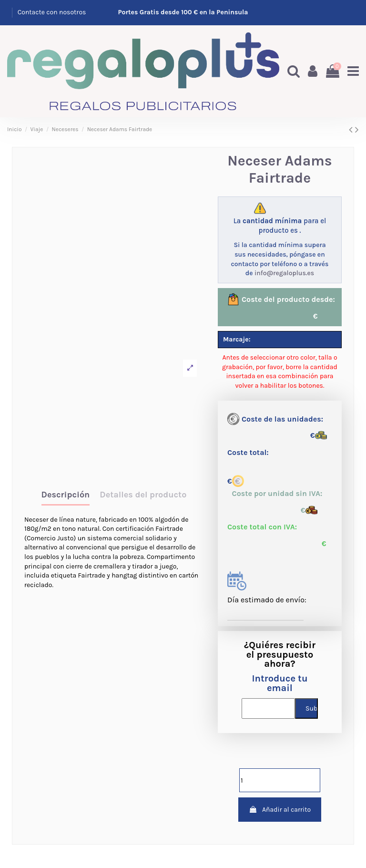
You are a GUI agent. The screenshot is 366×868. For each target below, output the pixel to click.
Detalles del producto (143, 495)
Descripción (66, 495)
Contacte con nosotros (52, 12)
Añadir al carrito (280, 810)
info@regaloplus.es (284, 273)
